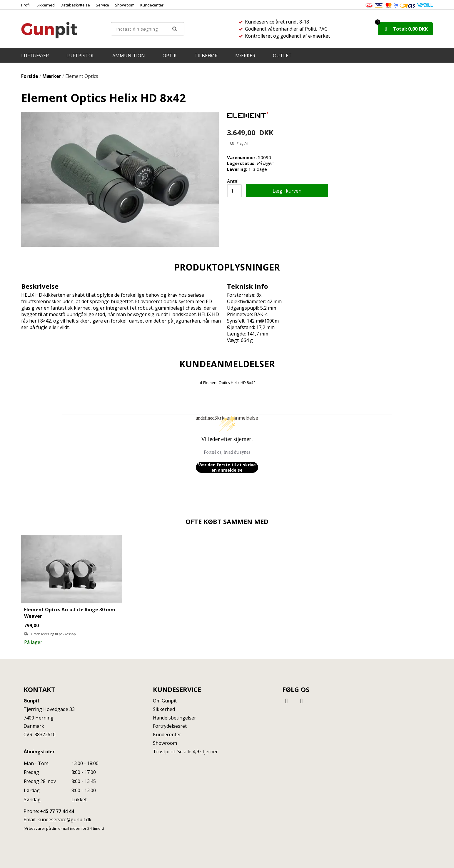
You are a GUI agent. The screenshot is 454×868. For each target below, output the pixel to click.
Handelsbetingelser (175, 718)
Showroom (125, 5)
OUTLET (282, 56)
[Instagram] (302, 701)
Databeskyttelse (75, 5)
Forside (30, 76)
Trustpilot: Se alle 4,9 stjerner (185, 752)
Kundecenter (152, 5)
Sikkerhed (46, 5)
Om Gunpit (165, 701)
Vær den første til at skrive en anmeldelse (227, 467)
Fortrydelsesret (170, 726)
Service (102, 5)
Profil (26, 5)
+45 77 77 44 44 (57, 811)
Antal (233, 181)
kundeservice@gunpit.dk (64, 819)
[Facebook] (288, 701)
